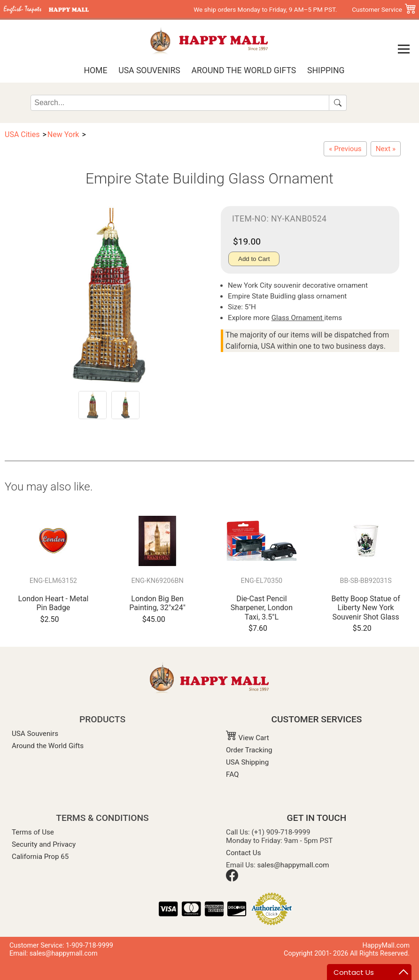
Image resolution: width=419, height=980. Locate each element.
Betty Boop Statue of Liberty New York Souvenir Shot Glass (365, 608)
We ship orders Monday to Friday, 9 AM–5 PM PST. (265, 9)
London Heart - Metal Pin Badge (53, 603)
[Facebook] (232, 879)
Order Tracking (249, 750)
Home (95, 70)
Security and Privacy (44, 844)
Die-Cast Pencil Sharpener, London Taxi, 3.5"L (262, 608)
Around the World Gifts (244, 70)
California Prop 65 (40, 857)
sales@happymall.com (293, 865)
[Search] (180, 103)
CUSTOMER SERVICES (317, 719)
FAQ (232, 774)
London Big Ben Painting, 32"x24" (157, 603)
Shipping (326, 70)
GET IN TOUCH (317, 818)
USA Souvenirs (149, 70)
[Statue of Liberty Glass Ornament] (345, 149)
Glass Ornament (298, 318)
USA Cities (22, 134)
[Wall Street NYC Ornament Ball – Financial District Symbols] (386, 149)
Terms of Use (33, 832)
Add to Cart (254, 259)
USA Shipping (247, 762)
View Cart (248, 738)
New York (63, 134)
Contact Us (244, 853)
